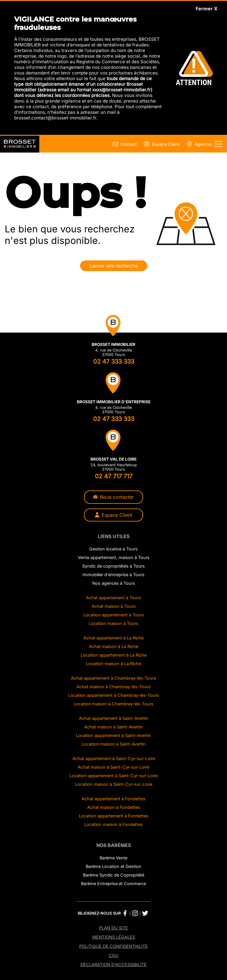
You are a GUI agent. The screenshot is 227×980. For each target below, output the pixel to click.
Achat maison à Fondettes (114, 807)
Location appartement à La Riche (114, 655)
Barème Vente (113, 858)
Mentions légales (114, 937)
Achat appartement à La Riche (113, 638)
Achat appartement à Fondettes (113, 799)
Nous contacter (113, 497)
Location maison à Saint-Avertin (114, 744)
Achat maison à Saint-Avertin (113, 727)
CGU (114, 955)
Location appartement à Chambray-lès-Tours (114, 695)
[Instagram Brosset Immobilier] (135, 913)
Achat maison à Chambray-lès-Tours (114, 687)
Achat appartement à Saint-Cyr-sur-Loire (114, 758)
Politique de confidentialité (113, 946)
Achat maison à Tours (114, 606)
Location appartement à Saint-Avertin (113, 735)
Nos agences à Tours (114, 583)
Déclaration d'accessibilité (113, 964)
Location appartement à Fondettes (114, 816)
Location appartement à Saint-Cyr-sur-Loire (113, 776)
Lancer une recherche (114, 266)
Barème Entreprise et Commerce (113, 883)
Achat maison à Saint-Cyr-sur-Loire (113, 767)
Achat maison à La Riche (114, 646)
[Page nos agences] (198, 144)
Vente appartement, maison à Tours (114, 557)
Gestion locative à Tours (113, 549)
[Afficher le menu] (218, 144)
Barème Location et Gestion (113, 866)
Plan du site (113, 928)
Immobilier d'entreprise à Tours (113, 575)
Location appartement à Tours (114, 615)
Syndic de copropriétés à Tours (113, 566)
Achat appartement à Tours (113, 598)
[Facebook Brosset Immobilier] (125, 913)
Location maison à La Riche (113, 664)
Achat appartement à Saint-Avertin (114, 718)
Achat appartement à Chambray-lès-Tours (113, 678)
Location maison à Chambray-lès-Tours (113, 704)
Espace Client (113, 515)
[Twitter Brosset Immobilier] (145, 913)
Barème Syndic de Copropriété (114, 875)
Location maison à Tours (113, 623)
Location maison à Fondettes (113, 824)
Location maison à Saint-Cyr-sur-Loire (114, 784)
